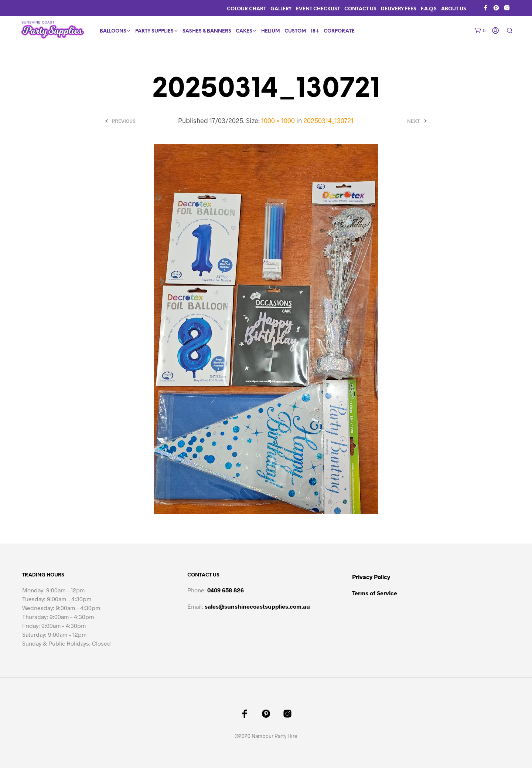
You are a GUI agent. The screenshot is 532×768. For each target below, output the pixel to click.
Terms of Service (375, 593)
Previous (124, 121)
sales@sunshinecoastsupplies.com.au (257, 606)
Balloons (113, 31)
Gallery (281, 9)
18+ (315, 31)
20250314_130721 (328, 121)
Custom (295, 31)
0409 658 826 (226, 590)
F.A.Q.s (429, 9)
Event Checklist (318, 9)
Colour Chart (246, 9)
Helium (271, 31)
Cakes (244, 31)
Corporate (339, 31)
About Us (454, 9)
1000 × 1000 (278, 121)
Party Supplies (154, 31)
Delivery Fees (399, 9)
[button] (480, 31)
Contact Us (360, 9)
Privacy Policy (371, 577)
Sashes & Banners (207, 31)
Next (414, 121)
